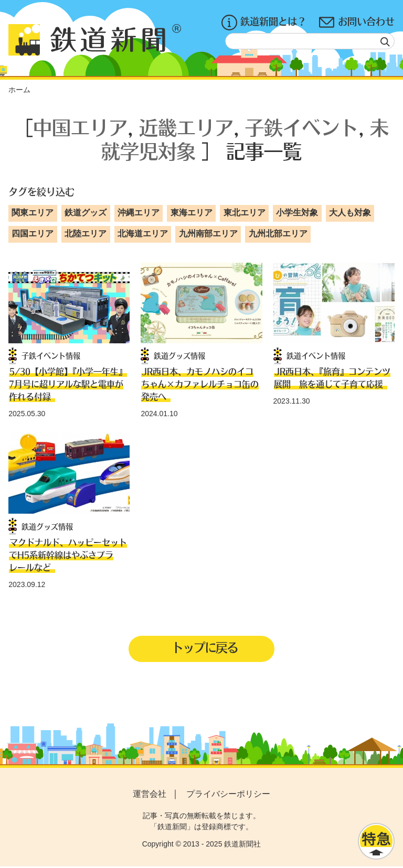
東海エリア (192, 213)
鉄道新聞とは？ (264, 23)
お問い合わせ (357, 23)
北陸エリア (86, 234)
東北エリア (245, 213)
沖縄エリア (139, 213)
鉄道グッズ (86, 213)
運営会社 (150, 795)
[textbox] (310, 41)
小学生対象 (297, 213)
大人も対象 (350, 213)
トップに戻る (205, 648)
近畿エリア (186, 127)
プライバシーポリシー (228, 795)
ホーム (19, 90)
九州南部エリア (208, 234)
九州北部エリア (278, 234)
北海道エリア (143, 234)
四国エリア (33, 234)
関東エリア (33, 213)
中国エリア (80, 127)
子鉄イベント (302, 127)
